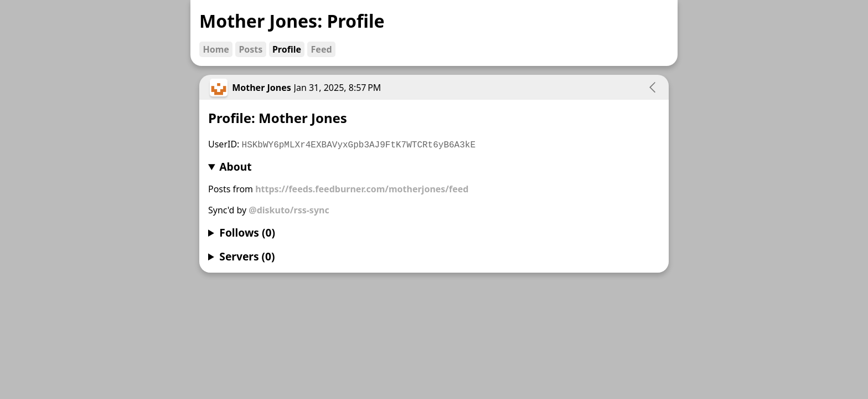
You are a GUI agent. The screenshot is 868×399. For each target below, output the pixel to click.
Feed (322, 49)
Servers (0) (247, 256)
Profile (287, 49)
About (235, 167)
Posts (250, 49)
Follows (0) (247, 232)
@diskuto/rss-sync (289, 210)
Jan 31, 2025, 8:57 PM (338, 88)
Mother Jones (262, 88)
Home (216, 49)
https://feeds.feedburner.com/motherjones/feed (362, 189)
